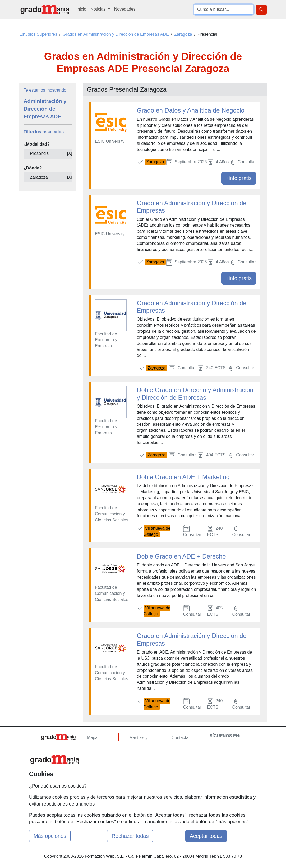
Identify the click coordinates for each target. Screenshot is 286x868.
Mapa (92, 738)
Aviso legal (182, 758)
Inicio (81, 9)
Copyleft (179, 768)
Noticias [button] (98, 9)
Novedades (125, 9)
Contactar (181, 738)
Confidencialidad (187, 748)
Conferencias (142, 764)
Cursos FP (139, 754)
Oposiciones (141, 791)
